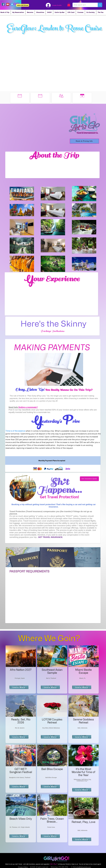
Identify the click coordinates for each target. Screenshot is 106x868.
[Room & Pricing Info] (84, 141)
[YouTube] (8, 4)
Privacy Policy (23, 867)
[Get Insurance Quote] (89, 479)
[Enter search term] (84, 5)
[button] (69, 4)
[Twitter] (12, 4)
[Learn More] (19, 687)
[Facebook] (3, 4)
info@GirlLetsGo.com (84, 867)
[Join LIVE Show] (23, 5)
